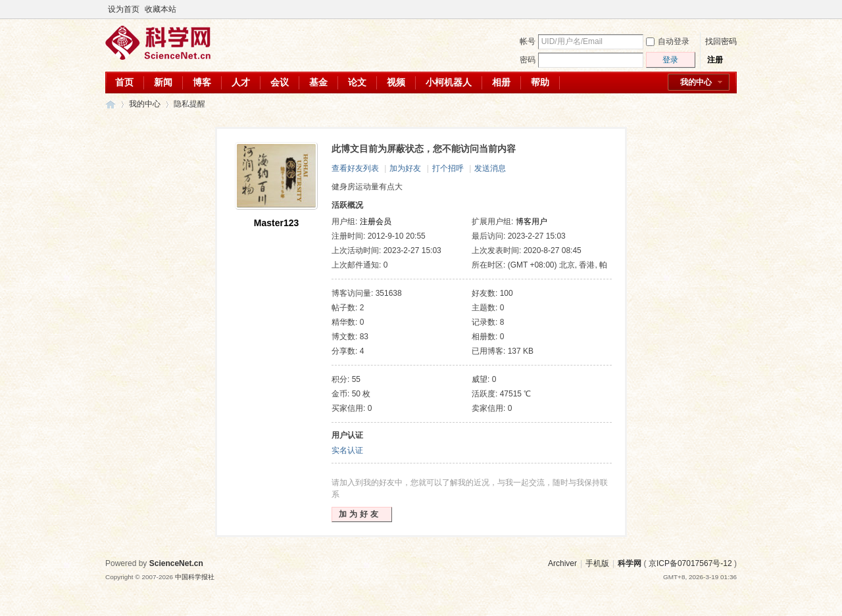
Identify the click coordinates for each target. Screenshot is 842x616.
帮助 (540, 82)
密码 (528, 60)
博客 (202, 82)
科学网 (111, 104)
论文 (357, 82)
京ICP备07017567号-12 (690, 563)
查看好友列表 (355, 168)
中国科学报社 (195, 577)
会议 (280, 82)
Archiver (562, 563)
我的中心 (696, 82)
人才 (241, 82)
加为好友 (405, 168)
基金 (318, 82)
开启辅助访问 (718, 9)
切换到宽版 (729, 9)
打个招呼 (448, 168)
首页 (124, 82)
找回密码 (721, 41)
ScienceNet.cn (176, 563)
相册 (501, 82)
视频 (396, 82)
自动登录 (668, 41)
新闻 (163, 82)
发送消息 (490, 168)
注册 (715, 60)
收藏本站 (161, 9)
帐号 (528, 41)
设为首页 (124, 9)
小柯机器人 (449, 82)
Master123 (277, 223)
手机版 (597, 563)
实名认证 (347, 450)
